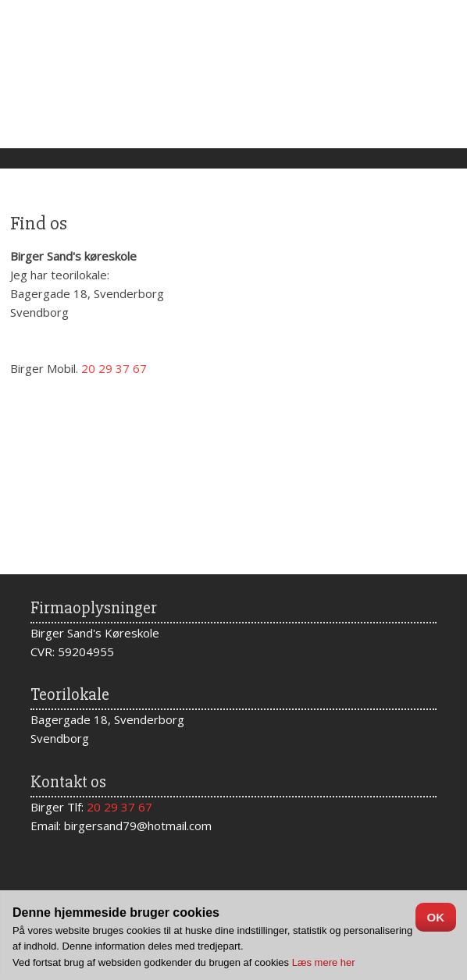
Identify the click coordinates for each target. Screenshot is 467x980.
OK (436, 917)
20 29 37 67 (119, 807)
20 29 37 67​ (114, 368)
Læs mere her (324, 962)
